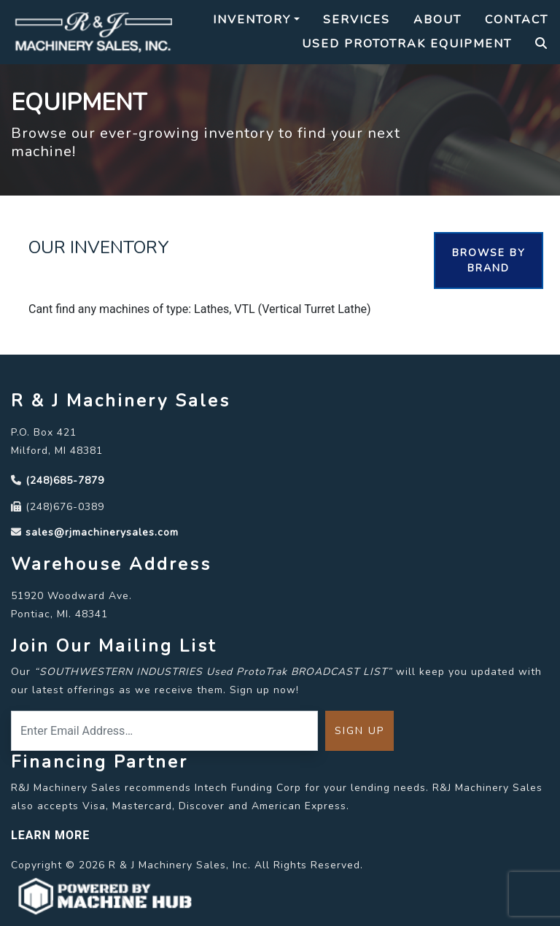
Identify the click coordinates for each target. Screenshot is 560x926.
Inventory (252, 20)
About (437, 20)
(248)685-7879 (65, 481)
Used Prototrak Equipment (407, 44)
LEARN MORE (50, 835)
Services (357, 20)
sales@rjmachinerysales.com (102, 532)
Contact (517, 20)
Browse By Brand (489, 261)
